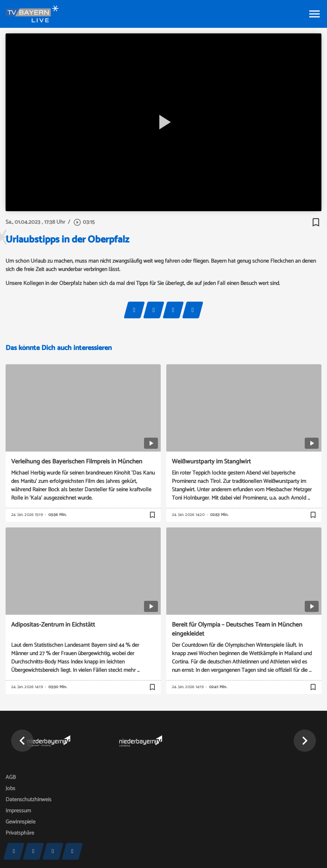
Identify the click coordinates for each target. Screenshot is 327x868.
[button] (22, 741)
